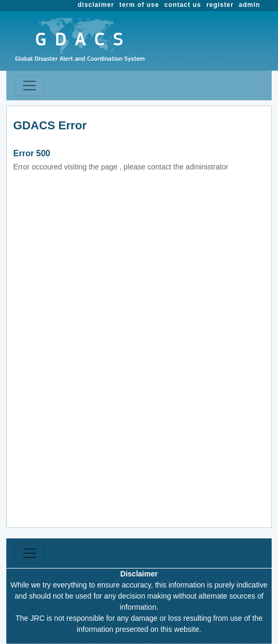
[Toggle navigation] (30, 86)
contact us (183, 5)
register (220, 5)
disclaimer (96, 5)
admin (250, 5)
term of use (139, 5)
